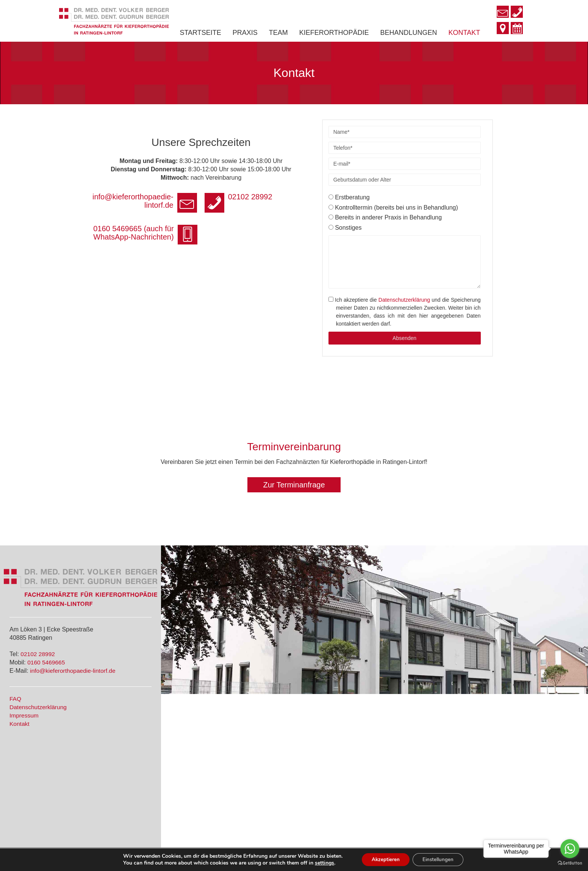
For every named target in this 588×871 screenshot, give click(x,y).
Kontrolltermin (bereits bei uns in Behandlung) (393, 208)
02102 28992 (38, 654)
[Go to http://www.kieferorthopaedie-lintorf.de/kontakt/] (503, 29)
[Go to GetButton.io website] (570, 863)
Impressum (24, 715)
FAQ (16, 698)
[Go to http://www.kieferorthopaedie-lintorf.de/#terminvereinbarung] (517, 29)
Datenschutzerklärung (404, 300)
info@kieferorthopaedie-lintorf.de (74, 670)
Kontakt (20, 723)
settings (320, 863)
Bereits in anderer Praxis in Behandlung (385, 217)
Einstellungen (440, 859)
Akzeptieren (383, 859)
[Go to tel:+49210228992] (517, 13)
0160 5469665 (47, 662)
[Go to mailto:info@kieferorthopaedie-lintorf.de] (503, 13)
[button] (294, 485)
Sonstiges (345, 228)
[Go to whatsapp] (570, 849)
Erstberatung (349, 197)
